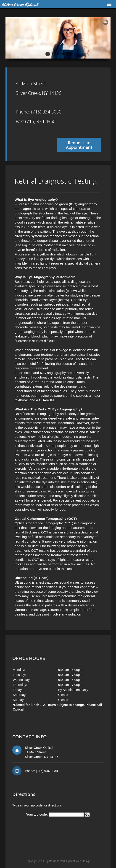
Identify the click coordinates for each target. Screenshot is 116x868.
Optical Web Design (78, 861)
